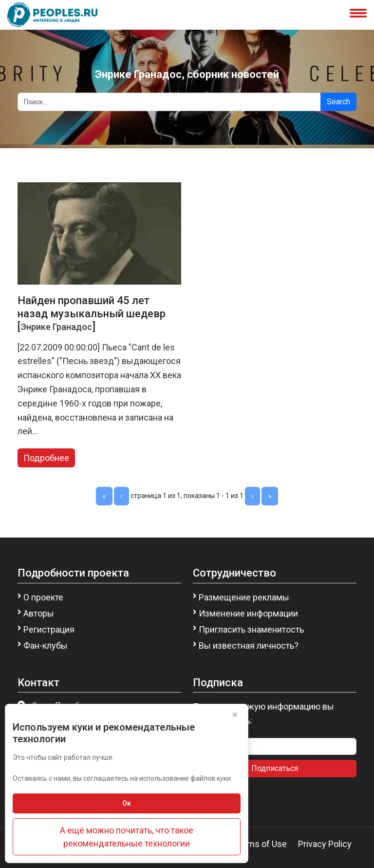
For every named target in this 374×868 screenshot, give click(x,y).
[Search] (169, 102)
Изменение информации (248, 613)
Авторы (39, 613)
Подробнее (46, 458)
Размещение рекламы (244, 597)
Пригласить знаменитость (251, 629)
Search (338, 102)
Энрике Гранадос (56, 327)
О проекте (43, 597)
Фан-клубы (46, 646)
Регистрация (49, 629)
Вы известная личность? (249, 646)
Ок (127, 803)
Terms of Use (261, 844)
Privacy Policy (325, 844)
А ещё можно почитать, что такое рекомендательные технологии (127, 837)
